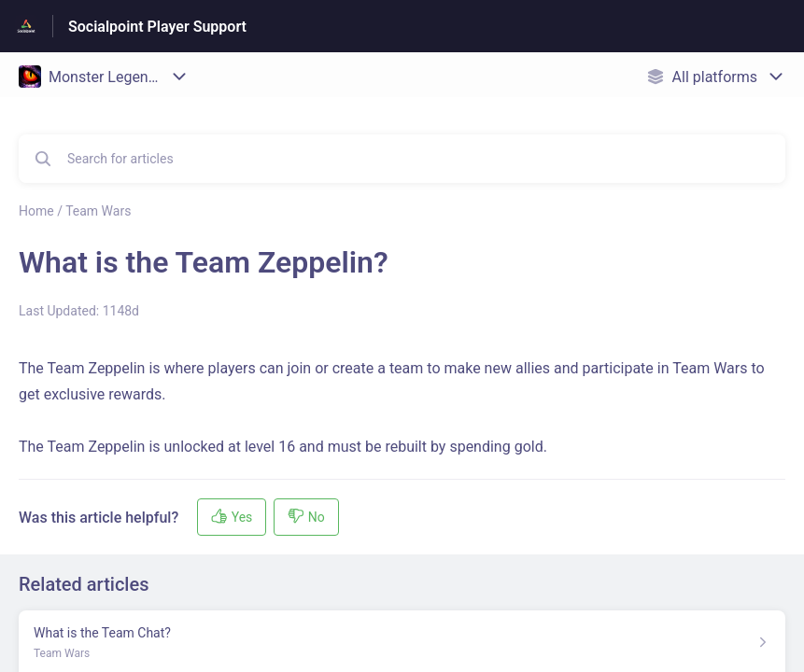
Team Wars (98, 211)
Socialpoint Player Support (157, 27)
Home (36, 211)
